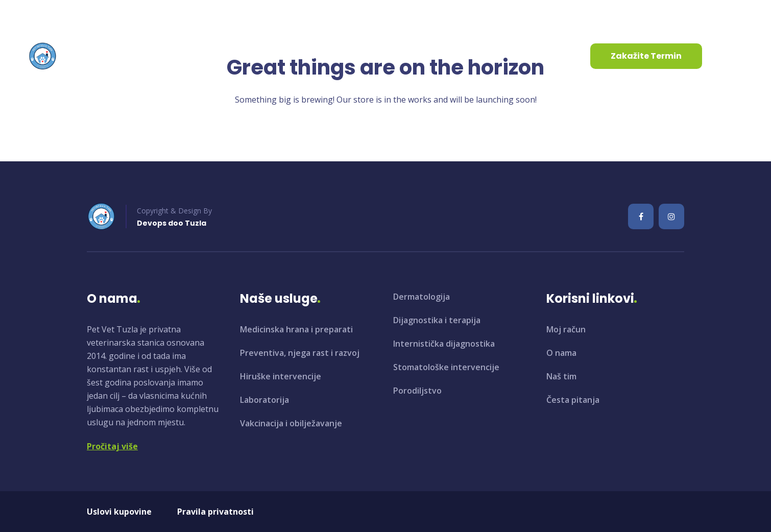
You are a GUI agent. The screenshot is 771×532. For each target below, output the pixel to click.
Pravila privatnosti (215, 512)
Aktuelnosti (302, 56)
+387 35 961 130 (171, 15)
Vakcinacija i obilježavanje (291, 423)
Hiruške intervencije (281, 376)
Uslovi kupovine (119, 512)
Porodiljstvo (417, 391)
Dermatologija (421, 297)
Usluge (233, 56)
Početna (116, 56)
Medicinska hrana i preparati (296, 329)
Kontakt (366, 56)
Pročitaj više (112, 446)
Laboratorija (264, 400)
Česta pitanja (573, 400)
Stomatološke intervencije (446, 367)
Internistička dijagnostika (444, 344)
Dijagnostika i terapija (437, 320)
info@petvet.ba (70, 15)
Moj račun (566, 329)
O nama (172, 56)
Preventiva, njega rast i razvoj (300, 353)
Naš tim (561, 376)
